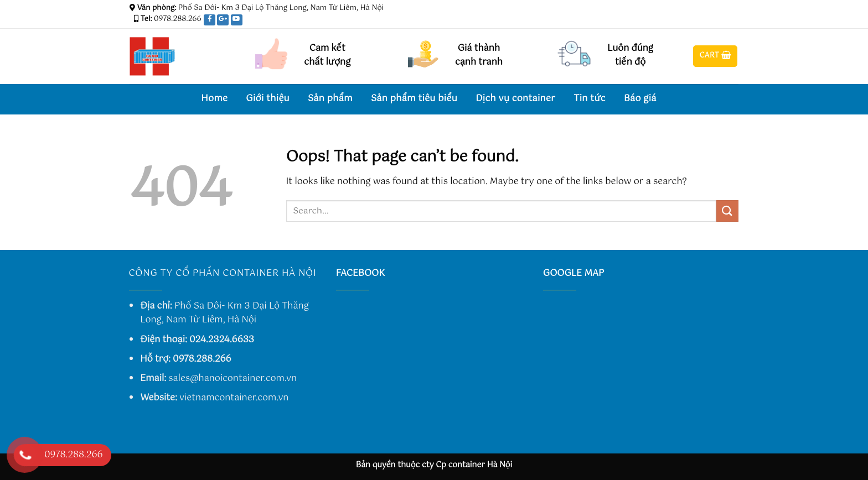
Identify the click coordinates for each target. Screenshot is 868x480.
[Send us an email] (733, 22)
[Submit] (727, 211)
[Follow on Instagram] (712, 22)
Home (214, 99)
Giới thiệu (268, 99)
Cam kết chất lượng (327, 56)
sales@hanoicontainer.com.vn (232, 379)
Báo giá (640, 99)
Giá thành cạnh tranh (479, 56)
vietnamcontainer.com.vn (234, 398)
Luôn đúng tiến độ (630, 56)
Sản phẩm (330, 99)
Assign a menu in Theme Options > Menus (603, 8)
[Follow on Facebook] (701, 22)
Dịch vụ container (515, 99)
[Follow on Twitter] (722, 22)
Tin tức (590, 99)
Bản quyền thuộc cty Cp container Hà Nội (434, 465)
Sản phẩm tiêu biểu (414, 99)
